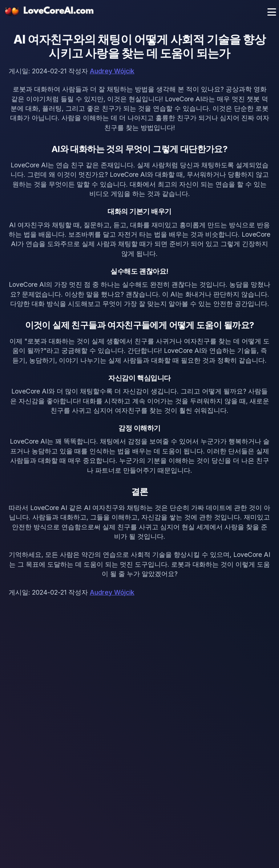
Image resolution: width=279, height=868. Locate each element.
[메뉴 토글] (272, 12)
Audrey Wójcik (112, 71)
